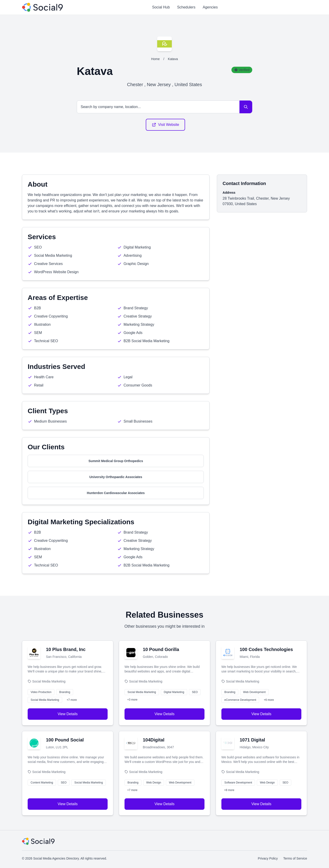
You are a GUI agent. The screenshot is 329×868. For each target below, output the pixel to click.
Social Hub (161, 7)
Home (155, 59)
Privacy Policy (268, 858)
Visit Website (165, 125)
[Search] (246, 107)
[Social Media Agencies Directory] (42, 7)
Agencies (210, 7)
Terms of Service (295, 858)
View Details (68, 714)
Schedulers (186, 7)
